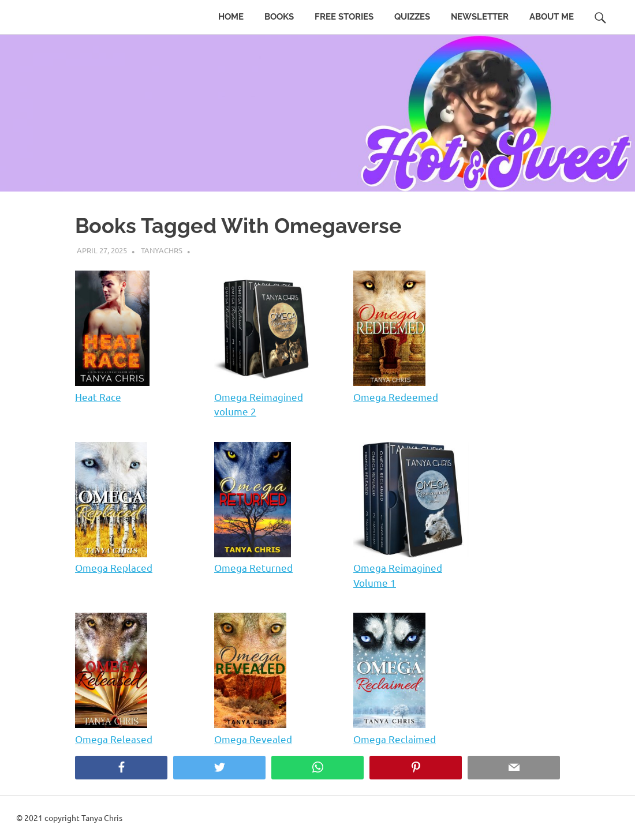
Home (231, 17)
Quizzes (412, 17)
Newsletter (480, 17)
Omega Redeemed (396, 397)
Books (279, 17)
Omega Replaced (114, 567)
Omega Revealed (253, 739)
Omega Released (114, 739)
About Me (552, 17)
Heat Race (98, 397)
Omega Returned (253, 567)
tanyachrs (162, 250)
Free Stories (344, 17)
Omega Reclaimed (395, 739)
